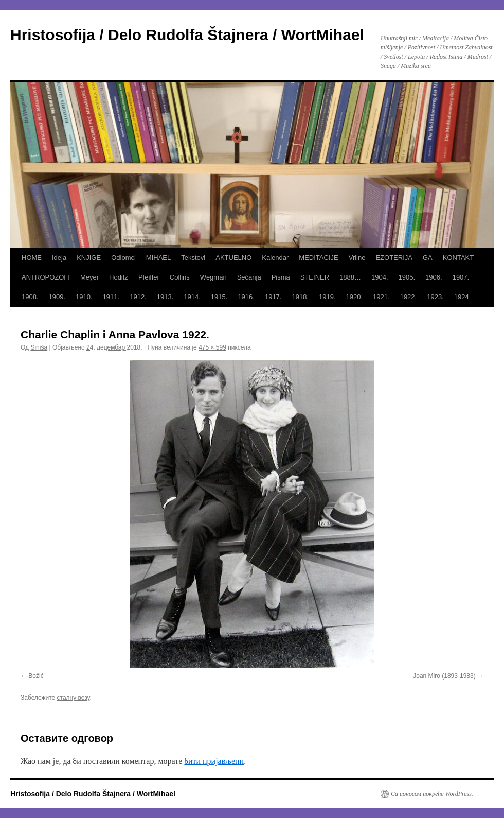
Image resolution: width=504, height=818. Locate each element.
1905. (407, 277)
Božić (36, 676)
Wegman (213, 277)
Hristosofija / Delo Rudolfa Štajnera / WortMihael (187, 35)
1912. (138, 297)
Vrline (357, 258)
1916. (246, 297)
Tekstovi (193, 258)
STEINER (315, 277)
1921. (381, 297)
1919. (327, 297)
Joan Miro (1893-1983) (444, 676)
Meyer (89, 277)
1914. (192, 297)
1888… (350, 277)
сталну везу (74, 698)
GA (428, 258)
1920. (355, 297)
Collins (180, 277)
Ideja (59, 258)
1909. (57, 297)
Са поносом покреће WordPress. (432, 794)
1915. (219, 297)
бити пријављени (214, 761)
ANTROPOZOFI (46, 277)
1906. (434, 277)
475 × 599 (212, 347)
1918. (300, 297)
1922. (409, 297)
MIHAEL (158, 258)
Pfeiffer (149, 277)
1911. (111, 297)
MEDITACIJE (318, 258)
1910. (84, 297)
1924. (463, 297)
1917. (273, 297)
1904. (380, 277)
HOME (32, 258)
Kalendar (275, 258)
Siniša (39, 347)
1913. (165, 297)
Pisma (281, 277)
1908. (30, 297)
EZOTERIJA (394, 258)
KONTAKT (458, 258)
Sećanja (249, 277)
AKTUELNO (233, 258)
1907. (461, 277)
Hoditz (119, 277)
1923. (435, 297)
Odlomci (123, 258)
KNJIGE (89, 258)
